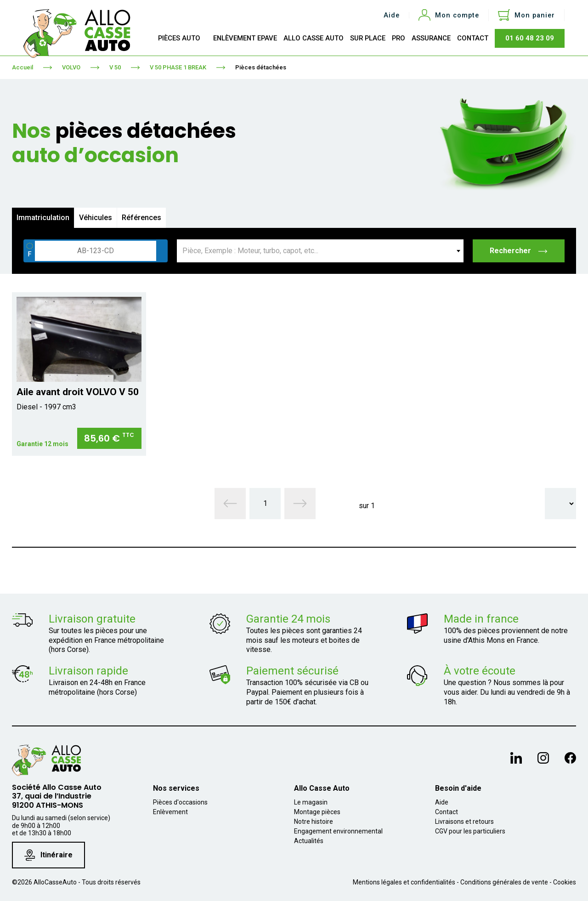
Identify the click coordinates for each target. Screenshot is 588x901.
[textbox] (320, 251)
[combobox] (320, 251)
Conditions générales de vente (504, 882)
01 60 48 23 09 (530, 38)
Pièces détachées (261, 67)
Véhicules (96, 218)
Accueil (23, 67)
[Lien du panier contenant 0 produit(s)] (526, 15)
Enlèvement (170, 812)
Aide (392, 15)
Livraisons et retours (464, 822)
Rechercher (519, 251)
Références (141, 218)
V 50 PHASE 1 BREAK (178, 67)
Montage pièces (317, 812)
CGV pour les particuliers (470, 831)
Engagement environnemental (338, 831)
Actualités (309, 841)
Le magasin (311, 802)
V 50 (115, 67)
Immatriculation (43, 218)
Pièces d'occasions (180, 802)
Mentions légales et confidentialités (404, 882)
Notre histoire (314, 822)
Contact (447, 812)
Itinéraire (48, 855)
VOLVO (71, 67)
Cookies (565, 882)
